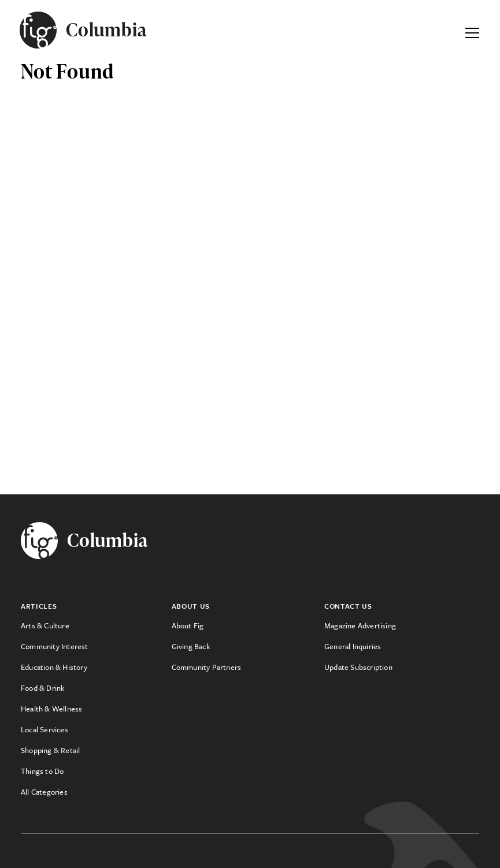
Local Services (45, 729)
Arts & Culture (45, 625)
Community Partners (207, 667)
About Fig (188, 625)
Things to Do (42, 771)
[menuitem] (96, 625)
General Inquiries (353, 646)
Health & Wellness (51, 709)
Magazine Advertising (360, 625)
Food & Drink (42, 688)
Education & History (54, 667)
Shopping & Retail (50, 750)
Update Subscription (358, 667)
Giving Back (191, 646)
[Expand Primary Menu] (472, 30)
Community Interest (55, 646)
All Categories (44, 792)
